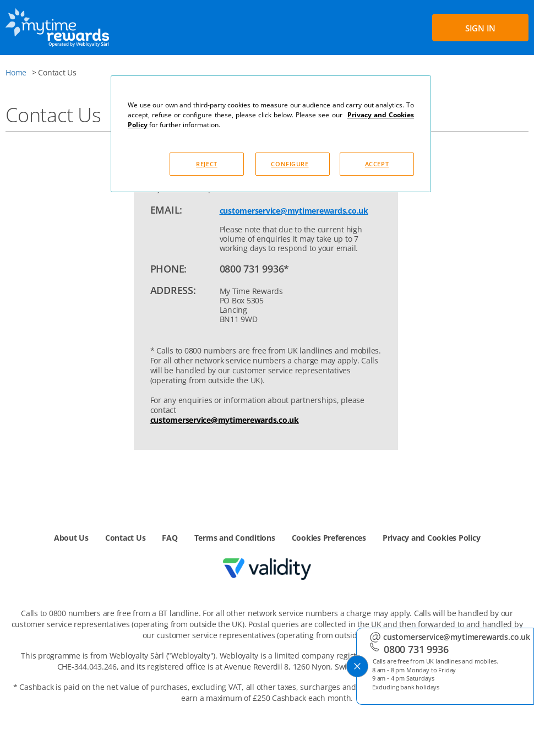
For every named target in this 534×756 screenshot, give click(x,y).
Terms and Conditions (235, 538)
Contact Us (126, 538)
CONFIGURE (290, 164)
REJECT (206, 164)
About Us (71, 538)
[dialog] (271, 134)
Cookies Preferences (329, 538)
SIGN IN (480, 28)
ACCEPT (377, 164)
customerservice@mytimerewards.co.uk (294, 211)
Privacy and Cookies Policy (432, 538)
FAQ (170, 538)
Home (16, 72)
